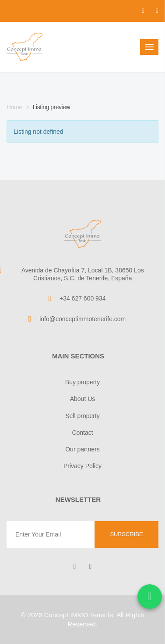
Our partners (82, 449)
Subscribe (126, 534)
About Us (83, 399)
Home (14, 107)
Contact (82, 433)
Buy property (82, 382)
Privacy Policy (82, 466)
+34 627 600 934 (83, 298)
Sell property (82, 416)
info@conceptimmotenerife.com (82, 319)
